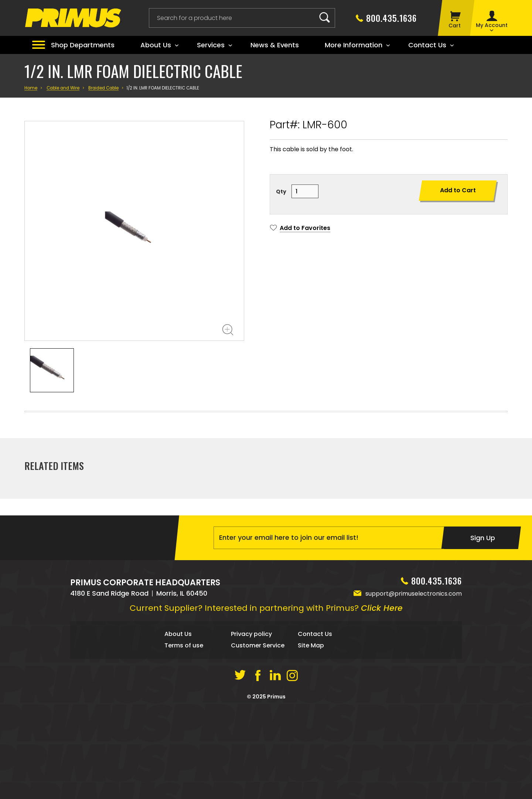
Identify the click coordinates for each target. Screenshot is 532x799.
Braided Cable (103, 88)
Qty (281, 192)
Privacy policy (251, 723)
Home (31, 88)
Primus (276, 786)
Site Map (311, 735)
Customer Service (258, 735)
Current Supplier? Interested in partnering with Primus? (266, 698)
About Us (178, 723)
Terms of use (184, 735)
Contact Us (315, 723)
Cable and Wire (63, 88)
